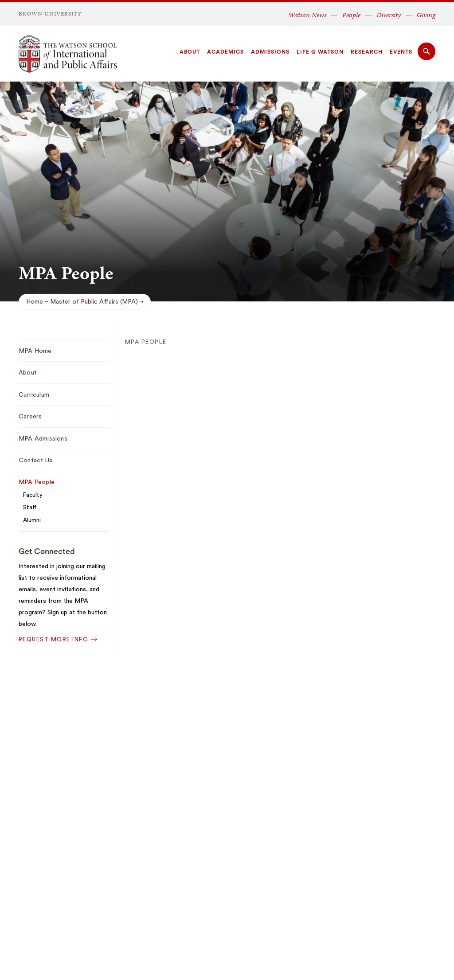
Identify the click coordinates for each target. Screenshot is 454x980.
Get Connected (47, 551)
